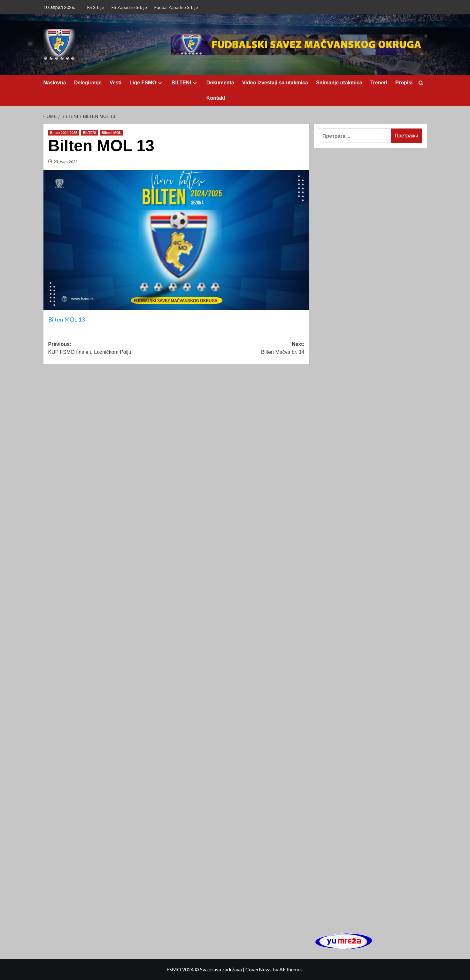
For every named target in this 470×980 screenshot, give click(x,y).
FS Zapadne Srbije (129, 7)
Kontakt (216, 98)
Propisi (404, 83)
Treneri (379, 83)
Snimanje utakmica (339, 83)
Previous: (112, 349)
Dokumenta (220, 83)
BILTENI (185, 83)
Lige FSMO (146, 83)
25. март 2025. (66, 162)
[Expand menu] (160, 83)
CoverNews (258, 969)
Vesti (116, 83)
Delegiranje (88, 83)
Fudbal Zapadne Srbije (176, 7)
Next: (240, 349)
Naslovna (55, 83)
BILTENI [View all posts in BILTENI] (89, 133)
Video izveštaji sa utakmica (275, 83)
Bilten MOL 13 (66, 319)
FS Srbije (96, 7)
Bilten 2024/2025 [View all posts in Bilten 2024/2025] (64, 133)
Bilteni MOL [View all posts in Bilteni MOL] (111, 133)
